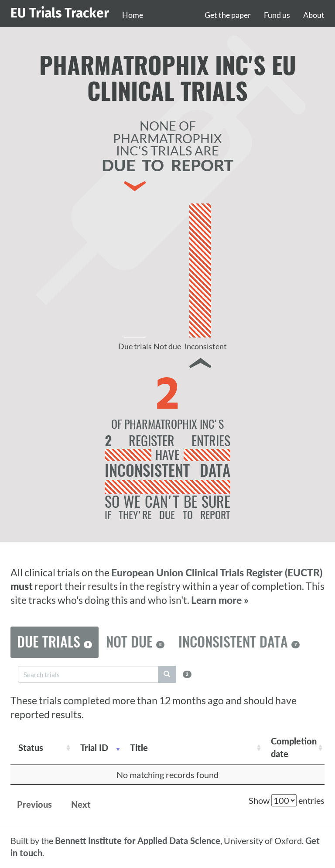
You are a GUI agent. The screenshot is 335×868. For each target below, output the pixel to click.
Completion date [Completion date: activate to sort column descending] (294, 747)
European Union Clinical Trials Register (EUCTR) (217, 573)
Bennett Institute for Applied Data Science (138, 840)
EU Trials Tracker (60, 13)
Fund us (277, 15)
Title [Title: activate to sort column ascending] (139, 747)
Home (133, 15)
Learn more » (220, 600)
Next (81, 804)
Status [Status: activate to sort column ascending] (31, 747)
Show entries (287, 800)
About (314, 15)
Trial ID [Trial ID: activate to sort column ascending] (94, 747)
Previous (34, 804)
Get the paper (228, 15)
